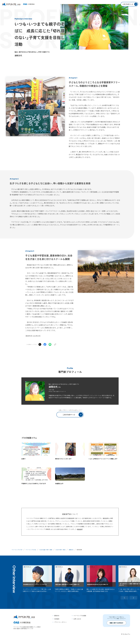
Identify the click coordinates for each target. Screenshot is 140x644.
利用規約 (57, 619)
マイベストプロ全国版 (80, 616)
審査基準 (80, 529)
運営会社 (57, 616)
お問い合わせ (77, 619)
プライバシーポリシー (61, 622)
